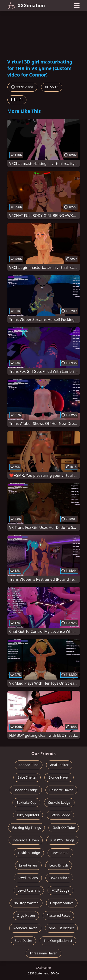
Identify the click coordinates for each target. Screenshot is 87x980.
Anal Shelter (59, 765)
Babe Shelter (27, 777)
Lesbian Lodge (29, 853)
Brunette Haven (61, 790)
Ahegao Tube (29, 765)
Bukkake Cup (26, 802)
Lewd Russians (29, 890)
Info (17, 100)
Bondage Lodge (26, 790)
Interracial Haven (26, 840)
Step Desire (24, 941)
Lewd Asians (28, 865)
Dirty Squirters (28, 815)
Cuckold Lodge (59, 802)
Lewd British (59, 865)
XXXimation (26, 6)
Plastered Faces (58, 915)
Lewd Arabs (60, 853)
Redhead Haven (25, 928)
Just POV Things (62, 840)
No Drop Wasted (26, 903)
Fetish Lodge (60, 815)
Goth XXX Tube (64, 828)
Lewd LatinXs (59, 878)
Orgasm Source (62, 903)
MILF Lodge (60, 890)
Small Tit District (61, 928)
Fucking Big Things (26, 828)
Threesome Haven (43, 953)
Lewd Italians (28, 878)
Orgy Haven (26, 915)
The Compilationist (58, 941)
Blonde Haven (59, 777)
